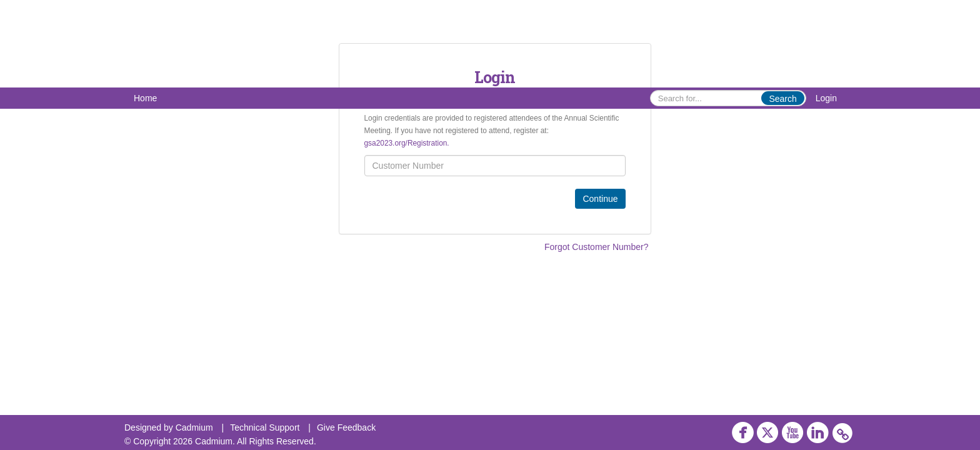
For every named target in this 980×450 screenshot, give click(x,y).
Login (826, 98)
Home (145, 98)
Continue (600, 199)
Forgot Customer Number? (597, 247)
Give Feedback (346, 427)
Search (782, 99)
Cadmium (194, 427)
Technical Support (265, 427)
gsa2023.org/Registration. (407, 143)
